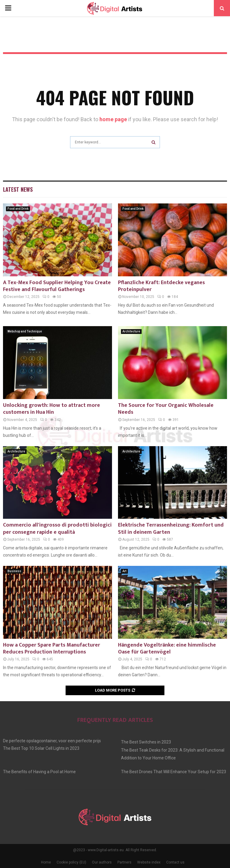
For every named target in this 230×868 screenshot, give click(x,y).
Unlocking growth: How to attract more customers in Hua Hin (52, 409)
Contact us (175, 862)
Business (14, 571)
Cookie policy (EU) (71, 862)
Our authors (102, 862)
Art (124, 571)
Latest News (18, 189)
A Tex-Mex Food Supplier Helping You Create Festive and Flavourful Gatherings (57, 286)
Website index (149, 862)
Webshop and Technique (25, 331)
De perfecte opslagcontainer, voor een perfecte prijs (52, 741)
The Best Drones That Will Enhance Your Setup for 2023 (174, 772)
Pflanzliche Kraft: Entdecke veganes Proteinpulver (161, 286)
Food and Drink (18, 209)
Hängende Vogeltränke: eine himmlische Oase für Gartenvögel (167, 649)
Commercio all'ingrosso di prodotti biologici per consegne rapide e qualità (57, 529)
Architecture (131, 331)
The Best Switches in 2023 (146, 742)
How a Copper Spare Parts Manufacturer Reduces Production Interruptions (52, 649)
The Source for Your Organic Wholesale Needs (166, 409)
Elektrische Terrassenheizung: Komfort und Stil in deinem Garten (171, 529)
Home (46, 862)
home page (113, 119)
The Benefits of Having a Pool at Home (39, 772)
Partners (124, 862)
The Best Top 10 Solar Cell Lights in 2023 (41, 748)
